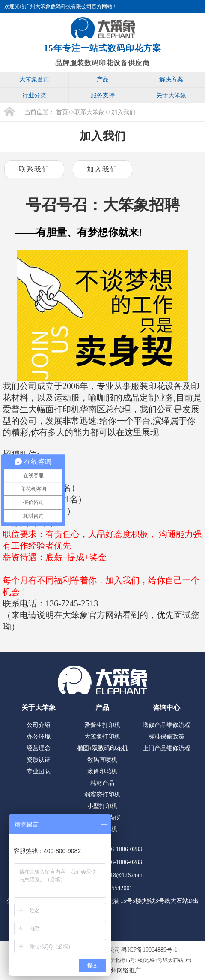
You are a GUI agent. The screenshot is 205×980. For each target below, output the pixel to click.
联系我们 (34, 169)
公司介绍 (39, 725)
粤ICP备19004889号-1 (149, 950)
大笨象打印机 (102, 737)
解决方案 (171, 80)
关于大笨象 (171, 95)
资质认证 (39, 760)
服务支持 (103, 95)
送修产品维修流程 (166, 725)
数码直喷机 (102, 760)
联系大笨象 (89, 112)
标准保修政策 (166, 737)
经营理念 (39, 748)
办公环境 (39, 737)
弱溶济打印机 (102, 795)
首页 (62, 112)
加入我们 (123, 112)
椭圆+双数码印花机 (103, 748)
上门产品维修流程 (166, 748)
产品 (103, 80)
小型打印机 (102, 806)
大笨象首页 (34, 80)
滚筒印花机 (102, 771)
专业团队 (39, 771)
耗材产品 (102, 783)
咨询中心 (166, 707)
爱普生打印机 (102, 725)
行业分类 (34, 95)
